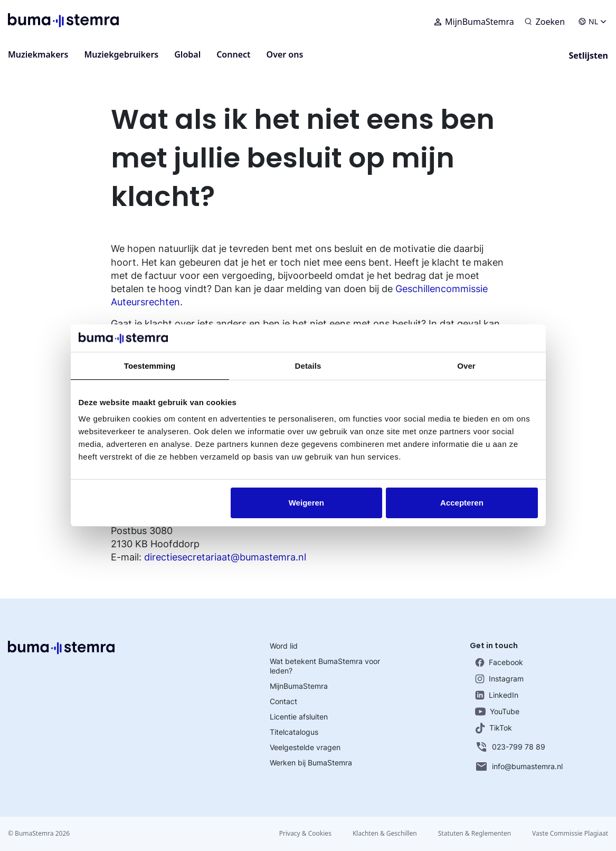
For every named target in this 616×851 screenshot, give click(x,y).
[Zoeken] (545, 22)
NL (592, 21)
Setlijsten (588, 55)
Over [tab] (466, 366)
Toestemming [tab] (150, 366)
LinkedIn (497, 695)
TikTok (494, 728)
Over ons (285, 54)
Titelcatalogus (294, 732)
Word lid (284, 646)
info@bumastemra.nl (519, 766)
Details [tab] (308, 366)
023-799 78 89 (510, 747)
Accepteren (462, 503)
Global (187, 54)
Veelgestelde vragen (305, 747)
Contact (283, 701)
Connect (233, 54)
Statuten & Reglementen (475, 833)
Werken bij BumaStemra (311, 763)
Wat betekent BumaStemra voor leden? (325, 666)
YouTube (497, 711)
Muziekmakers (38, 54)
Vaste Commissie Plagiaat (570, 833)
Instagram (499, 679)
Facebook (499, 662)
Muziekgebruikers (121, 54)
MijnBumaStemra (474, 22)
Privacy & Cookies (305, 833)
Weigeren (306, 503)
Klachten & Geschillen (385, 833)
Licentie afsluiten (299, 717)
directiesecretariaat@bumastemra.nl (225, 557)
